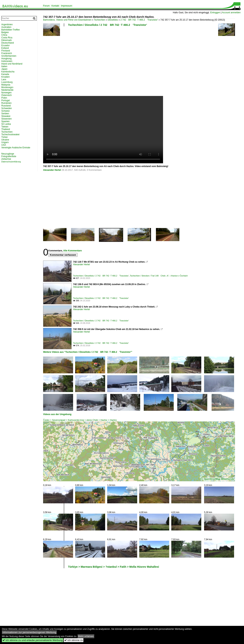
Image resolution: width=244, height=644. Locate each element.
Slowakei (6, 116)
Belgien (5, 32)
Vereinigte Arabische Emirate (16, 148)
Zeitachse (6, 159)
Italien (4, 66)
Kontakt (55, 6)
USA (4, 145)
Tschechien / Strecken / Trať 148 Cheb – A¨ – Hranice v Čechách (159, 276)
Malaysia (6, 85)
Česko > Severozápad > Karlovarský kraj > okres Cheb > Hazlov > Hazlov (80, 420)
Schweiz (6, 111)
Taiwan (5, 127)
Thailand (6, 129)
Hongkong (6, 59)
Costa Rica (7, 38)
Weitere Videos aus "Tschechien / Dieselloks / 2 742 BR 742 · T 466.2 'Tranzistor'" (88, 352)
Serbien (5, 114)
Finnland (6, 51)
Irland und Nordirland (12, 64)
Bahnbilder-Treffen (11, 30)
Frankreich (7, 53)
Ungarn (5, 142)
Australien (6, 27)
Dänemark (6, 40)
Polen (4, 98)
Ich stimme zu (74, 640)
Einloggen (215, 13)
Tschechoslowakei (10, 134)
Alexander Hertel (52, 170)
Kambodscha (8, 72)
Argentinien (7, 25)
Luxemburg (7, 82)
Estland (5, 48)
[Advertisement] (142, 63)
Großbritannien (9, 56)
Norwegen (6, 93)
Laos (4, 79)
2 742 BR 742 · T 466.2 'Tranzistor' (139, 20)
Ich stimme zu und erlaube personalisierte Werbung (33, 640)
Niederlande (7, 90)
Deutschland (8, 43)
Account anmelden (231, 13)
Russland (6, 106)
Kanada (5, 74)
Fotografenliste (9, 156)
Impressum (66, 6)
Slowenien (6, 119)
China (4, 35)
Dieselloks (113, 20)
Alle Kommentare (72, 251)
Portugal (6, 100)
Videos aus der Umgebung (57, 414)
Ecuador (6, 45)
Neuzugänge (8, 154)
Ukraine (5, 140)
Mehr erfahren (86, 636)
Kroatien (6, 77)
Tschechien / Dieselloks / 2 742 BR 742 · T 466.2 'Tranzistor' (107, 25)
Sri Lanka (6, 124)
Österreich (6, 95)
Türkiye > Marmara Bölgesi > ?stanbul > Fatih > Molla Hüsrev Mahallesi (113, 567)
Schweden (7, 108)
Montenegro (7, 87)
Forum (46, 6)
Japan (4, 69)
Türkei (4, 137)
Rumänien (6, 103)
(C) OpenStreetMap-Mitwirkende (217, 479)
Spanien (5, 121)
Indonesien (7, 61)
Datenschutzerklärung (11, 162)
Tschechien (100, 20)
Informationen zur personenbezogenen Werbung (29, 632)
